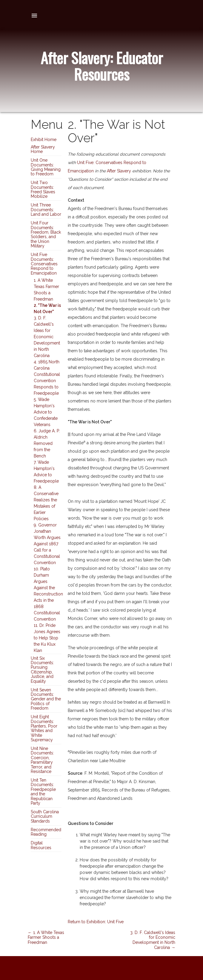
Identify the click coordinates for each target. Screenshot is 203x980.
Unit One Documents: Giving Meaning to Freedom (46, 167)
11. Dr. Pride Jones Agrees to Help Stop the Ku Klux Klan (47, 638)
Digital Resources (41, 845)
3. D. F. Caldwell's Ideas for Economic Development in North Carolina (47, 337)
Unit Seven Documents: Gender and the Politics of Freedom (46, 699)
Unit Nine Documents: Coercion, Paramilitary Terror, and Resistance (42, 760)
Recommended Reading (46, 832)
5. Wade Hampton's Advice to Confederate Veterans (46, 412)
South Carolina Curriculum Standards (45, 816)
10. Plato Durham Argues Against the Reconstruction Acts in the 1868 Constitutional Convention (48, 594)
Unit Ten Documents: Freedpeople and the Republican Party (43, 792)
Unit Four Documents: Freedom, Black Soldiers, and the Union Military (46, 234)
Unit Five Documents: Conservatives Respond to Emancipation (44, 264)
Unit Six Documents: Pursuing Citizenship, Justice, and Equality (42, 670)
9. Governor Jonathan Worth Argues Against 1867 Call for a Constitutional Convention (47, 544)
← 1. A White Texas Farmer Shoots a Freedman (46, 938)
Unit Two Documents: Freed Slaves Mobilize (43, 189)
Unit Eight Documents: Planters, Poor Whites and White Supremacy (44, 728)
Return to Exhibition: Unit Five (96, 922)
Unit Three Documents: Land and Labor (46, 210)
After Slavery (119, 171)
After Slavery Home (43, 149)
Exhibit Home (44, 140)
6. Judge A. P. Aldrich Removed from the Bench (47, 443)
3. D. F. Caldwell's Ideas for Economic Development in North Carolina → (153, 940)
